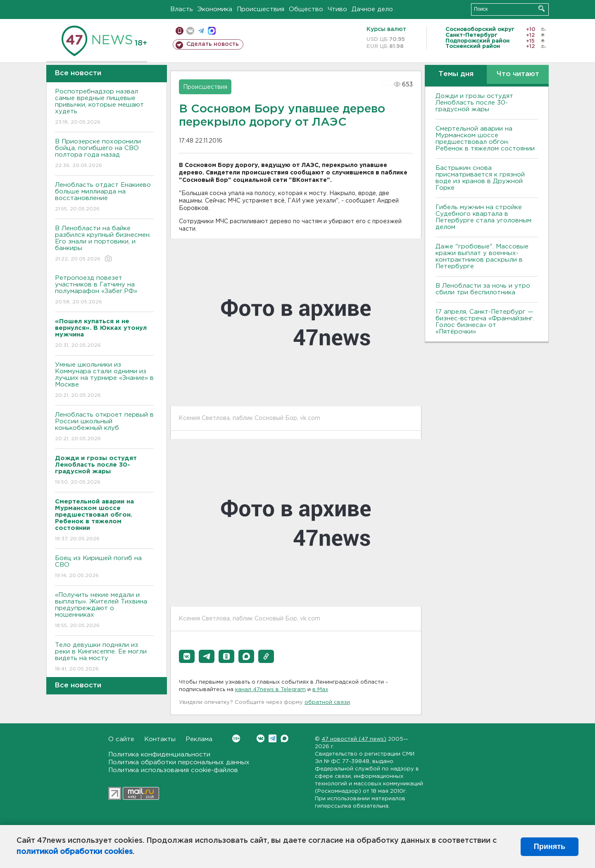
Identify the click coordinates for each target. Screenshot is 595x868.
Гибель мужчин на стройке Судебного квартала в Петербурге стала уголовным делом (483, 217)
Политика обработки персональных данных (179, 762)
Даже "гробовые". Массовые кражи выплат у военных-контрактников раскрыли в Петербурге (482, 256)
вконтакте (190, 31)
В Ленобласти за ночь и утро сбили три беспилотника (483, 289)
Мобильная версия (180, 31)
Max (284, 738)
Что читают (518, 74)
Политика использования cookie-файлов (173, 770)
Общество (306, 9)
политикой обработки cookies (75, 852)
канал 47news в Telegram (270, 690)
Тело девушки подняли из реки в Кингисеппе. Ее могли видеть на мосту (104, 657)
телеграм (201, 31)
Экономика (215, 9)
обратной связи (327, 702)
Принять (550, 847)
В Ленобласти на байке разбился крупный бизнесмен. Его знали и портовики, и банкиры (104, 244)
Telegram (273, 738)
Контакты (160, 739)
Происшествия (261, 9)
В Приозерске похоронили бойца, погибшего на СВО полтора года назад (104, 154)
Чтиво (337, 9)
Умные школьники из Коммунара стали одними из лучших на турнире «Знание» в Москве (104, 380)
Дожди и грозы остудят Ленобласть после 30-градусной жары (474, 103)
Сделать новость (213, 44)
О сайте (121, 739)
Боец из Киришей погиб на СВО (104, 567)
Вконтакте (236, 738)
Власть (182, 9)
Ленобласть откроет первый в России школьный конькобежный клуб (104, 427)
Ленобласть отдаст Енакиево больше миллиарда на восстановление (104, 197)
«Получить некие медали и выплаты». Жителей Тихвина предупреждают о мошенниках (104, 611)
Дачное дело (372, 9)
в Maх (320, 690)
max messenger (212, 31)
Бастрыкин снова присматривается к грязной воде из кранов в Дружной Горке (480, 178)
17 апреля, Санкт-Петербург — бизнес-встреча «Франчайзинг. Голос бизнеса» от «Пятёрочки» (485, 322)
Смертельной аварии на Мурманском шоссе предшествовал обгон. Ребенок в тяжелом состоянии (485, 139)
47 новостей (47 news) (354, 739)
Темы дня (456, 74)
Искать (541, 8)
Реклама (199, 739)
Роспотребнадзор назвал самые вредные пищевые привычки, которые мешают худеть (104, 107)
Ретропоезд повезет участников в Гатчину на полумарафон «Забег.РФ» (104, 290)
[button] (187, 656)
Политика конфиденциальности (159, 755)
